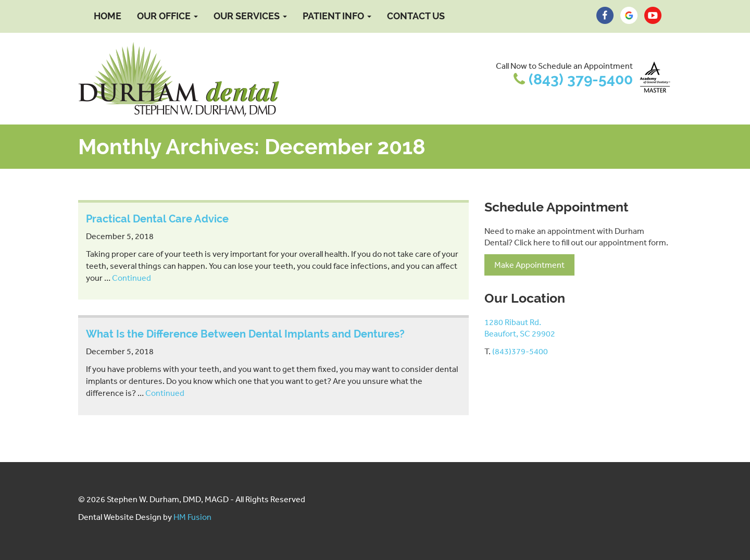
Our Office (167, 16)
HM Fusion (192, 517)
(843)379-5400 (520, 351)
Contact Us (416, 16)
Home (108, 16)
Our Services (250, 16)
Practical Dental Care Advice (157, 219)
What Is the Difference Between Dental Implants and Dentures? (245, 334)
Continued (132, 278)
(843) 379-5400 (581, 79)
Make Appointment (529, 265)
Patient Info (337, 16)
